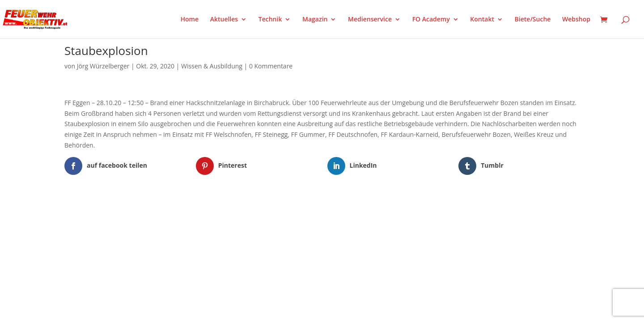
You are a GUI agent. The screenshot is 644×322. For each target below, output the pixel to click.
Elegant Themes (109, 214)
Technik (270, 20)
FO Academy (431, 20)
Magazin (315, 20)
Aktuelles (224, 20)
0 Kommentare (271, 66)
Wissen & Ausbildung (212, 66)
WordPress (169, 214)
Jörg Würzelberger (103, 66)
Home (190, 20)
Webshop (576, 20)
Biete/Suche (533, 20)
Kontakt (482, 20)
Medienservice (370, 20)
